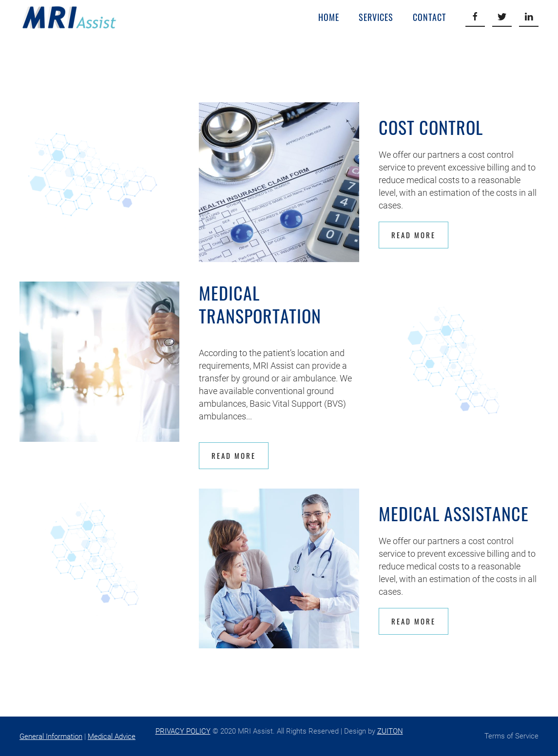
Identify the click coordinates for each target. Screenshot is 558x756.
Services (376, 17)
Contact (429, 17)
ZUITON (390, 731)
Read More (414, 235)
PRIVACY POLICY (183, 731)
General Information (51, 737)
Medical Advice (112, 737)
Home (329, 17)
